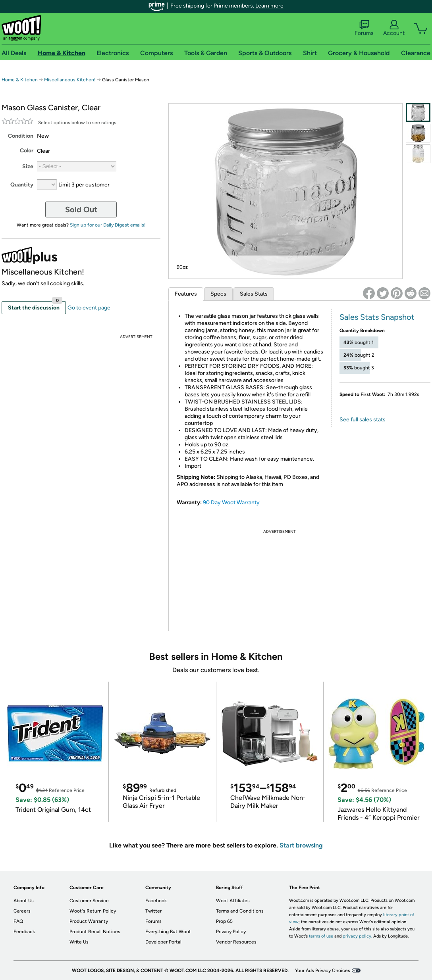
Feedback (24, 932)
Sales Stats (254, 294)
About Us (24, 901)
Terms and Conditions (240, 911)
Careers (22, 911)
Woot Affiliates (233, 901)
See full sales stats (363, 420)
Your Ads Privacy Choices (323, 970)
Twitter (153, 911)
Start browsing (301, 845)
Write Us (79, 942)
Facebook (156, 901)
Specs (218, 294)
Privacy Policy (231, 932)
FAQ (18, 921)
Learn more (269, 6)
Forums (364, 28)
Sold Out (81, 209)
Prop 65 (224, 921)
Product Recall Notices (95, 932)
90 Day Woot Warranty (231, 502)
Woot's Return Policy (93, 911)
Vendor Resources (236, 942)
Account (394, 28)
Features (186, 294)
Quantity (22, 185)
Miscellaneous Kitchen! (70, 80)
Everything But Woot (168, 932)
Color (27, 151)
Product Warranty (89, 921)
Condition (21, 136)
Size (28, 166)
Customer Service (89, 901)
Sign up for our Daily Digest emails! (108, 225)
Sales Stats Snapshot (377, 317)
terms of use (321, 936)
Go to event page (89, 308)
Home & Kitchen (20, 80)
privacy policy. (357, 936)
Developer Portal (163, 942)
